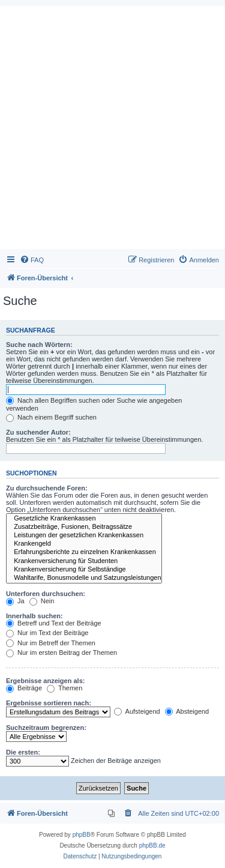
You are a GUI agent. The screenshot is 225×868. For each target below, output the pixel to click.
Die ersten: (23, 752)
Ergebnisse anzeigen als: (45, 681)
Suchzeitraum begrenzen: (46, 728)
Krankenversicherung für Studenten (84, 561)
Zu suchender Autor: (38, 432)
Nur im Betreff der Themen (51, 643)
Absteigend (187, 711)
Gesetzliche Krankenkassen (84, 519)
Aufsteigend (137, 711)
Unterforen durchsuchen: (46, 594)
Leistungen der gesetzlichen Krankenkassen (84, 535)
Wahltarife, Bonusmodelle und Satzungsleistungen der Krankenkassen (84, 578)
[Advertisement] (112, 131)
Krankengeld (84, 544)
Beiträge (24, 688)
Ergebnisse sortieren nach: (49, 703)
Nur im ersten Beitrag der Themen (61, 653)
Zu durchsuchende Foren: (47, 488)
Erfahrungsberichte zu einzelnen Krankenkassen (84, 552)
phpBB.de (152, 845)
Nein (42, 601)
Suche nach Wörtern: (39, 345)
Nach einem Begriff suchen (51, 417)
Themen (64, 688)
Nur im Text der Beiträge (47, 633)
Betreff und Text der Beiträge (54, 623)
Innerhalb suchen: (34, 616)
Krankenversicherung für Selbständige (84, 570)
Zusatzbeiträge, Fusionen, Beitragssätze (84, 527)
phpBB (82, 835)
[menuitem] (32, 260)
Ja (15, 601)
